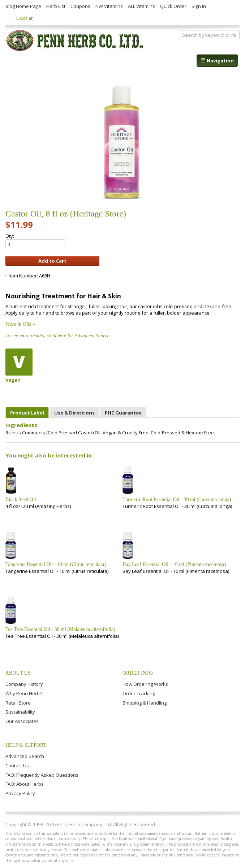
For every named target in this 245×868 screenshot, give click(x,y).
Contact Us (17, 766)
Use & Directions (74, 413)
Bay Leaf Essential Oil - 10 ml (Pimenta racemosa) (174, 564)
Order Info (138, 673)
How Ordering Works (145, 684)
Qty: (35, 241)
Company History (24, 684)
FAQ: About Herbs (25, 784)
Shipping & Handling (145, 703)
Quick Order (173, 6)
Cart (25, 18)
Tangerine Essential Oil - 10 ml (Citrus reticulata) (56, 564)
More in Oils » (20, 324)
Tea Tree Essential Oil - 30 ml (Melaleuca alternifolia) (60, 629)
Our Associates (22, 721)
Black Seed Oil (21, 499)
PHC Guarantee (123, 413)
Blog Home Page (23, 6)
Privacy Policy (20, 793)
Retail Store (18, 703)
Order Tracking (139, 693)
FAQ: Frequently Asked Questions (42, 775)
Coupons (80, 6)
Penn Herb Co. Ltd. (75, 40)
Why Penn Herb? (24, 693)
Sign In (199, 6)
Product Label (27, 413)
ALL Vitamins (141, 6)
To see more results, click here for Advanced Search (57, 336)
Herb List (56, 6)
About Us (18, 673)
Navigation (217, 61)
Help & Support (26, 745)
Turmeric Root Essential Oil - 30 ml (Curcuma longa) (177, 499)
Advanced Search (25, 756)
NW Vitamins (109, 6)
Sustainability (20, 712)
